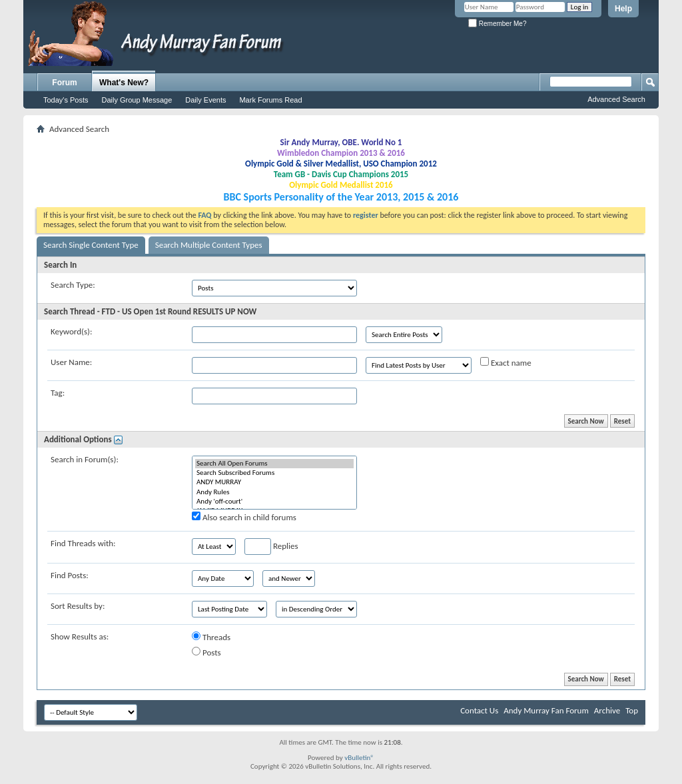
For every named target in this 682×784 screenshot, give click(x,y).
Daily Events (205, 100)
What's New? (124, 83)
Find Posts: (70, 575)
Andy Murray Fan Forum (546, 710)
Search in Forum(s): (85, 459)
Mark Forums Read (270, 100)
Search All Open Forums (274, 464)
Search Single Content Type (91, 245)
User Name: (71, 362)
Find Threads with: (83, 543)
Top (632, 710)
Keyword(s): (72, 331)
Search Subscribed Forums (274, 473)
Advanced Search (616, 99)
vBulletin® (359, 758)
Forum (64, 83)
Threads (211, 637)
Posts (206, 652)
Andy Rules (274, 492)
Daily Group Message (137, 100)
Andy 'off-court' (274, 502)
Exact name (506, 362)
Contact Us (479, 710)
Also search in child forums (244, 517)
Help (623, 9)
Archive (607, 710)
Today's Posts (66, 100)
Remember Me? (497, 24)
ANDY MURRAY (274, 482)
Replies (271, 547)
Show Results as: (80, 636)
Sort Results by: (78, 606)
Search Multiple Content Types (209, 245)
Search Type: (73, 285)
